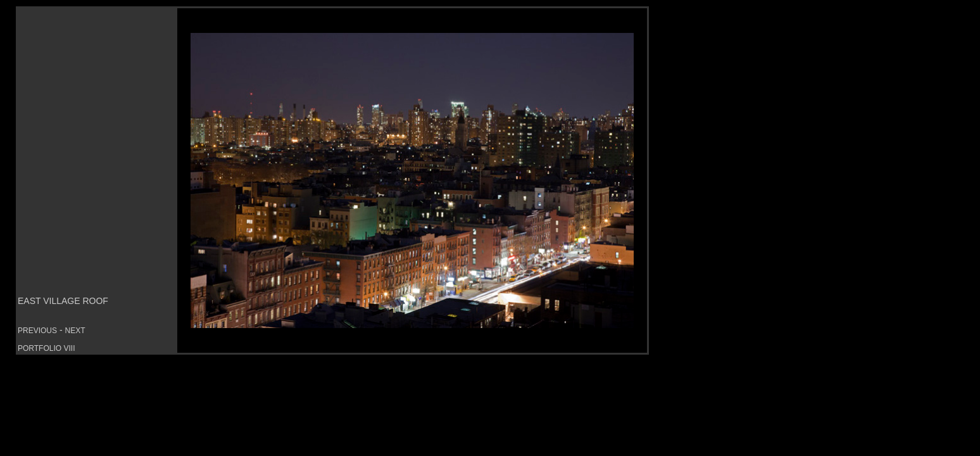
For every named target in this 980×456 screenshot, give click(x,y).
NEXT (75, 331)
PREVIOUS (37, 331)
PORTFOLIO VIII (46, 348)
